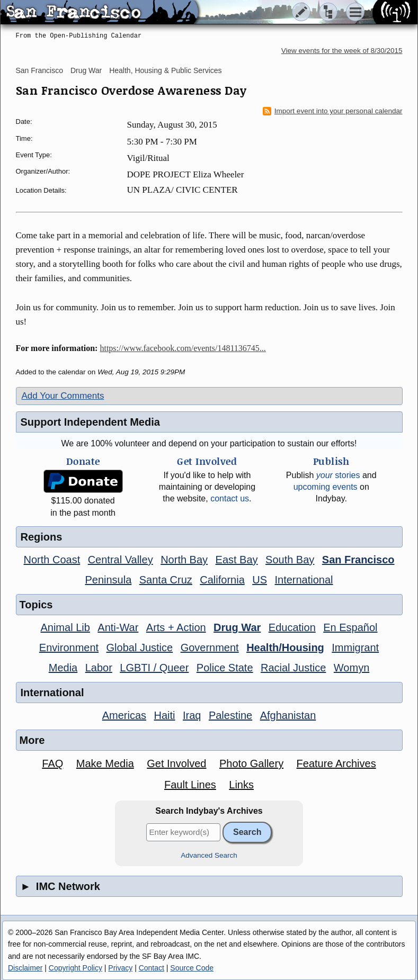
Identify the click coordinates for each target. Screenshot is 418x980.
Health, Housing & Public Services (165, 70)
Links (241, 785)
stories (338, 475)
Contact (152, 968)
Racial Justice (293, 668)
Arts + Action (176, 627)
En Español (350, 627)
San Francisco (39, 70)
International (304, 580)
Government (210, 648)
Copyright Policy (75, 968)
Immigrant (355, 648)
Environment (69, 648)
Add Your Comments (63, 396)
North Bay (184, 560)
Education (292, 627)
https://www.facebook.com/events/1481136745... (183, 348)
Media (63, 668)
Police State (225, 668)
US (260, 580)
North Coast (52, 560)
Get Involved (176, 763)
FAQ (52, 763)
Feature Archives (336, 763)
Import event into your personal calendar (333, 111)
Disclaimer (25, 968)
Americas (124, 715)
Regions (42, 537)
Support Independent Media (90, 422)
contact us (230, 498)
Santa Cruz (166, 580)
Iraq (192, 715)
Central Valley (121, 560)
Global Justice (140, 648)
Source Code (192, 968)
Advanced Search (209, 855)
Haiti (165, 715)
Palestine (230, 715)
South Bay (290, 560)
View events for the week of (342, 51)
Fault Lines (190, 785)
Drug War (86, 70)
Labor (99, 668)
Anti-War (118, 627)
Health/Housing (285, 648)
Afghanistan (288, 715)
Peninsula (108, 580)
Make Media (105, 763)
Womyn (352, 668)
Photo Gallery (251, 763)
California (222, 580)
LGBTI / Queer (154, 668)
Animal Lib (65, 627)
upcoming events (326, 487)
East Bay (237, 560)
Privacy (120, 968)
